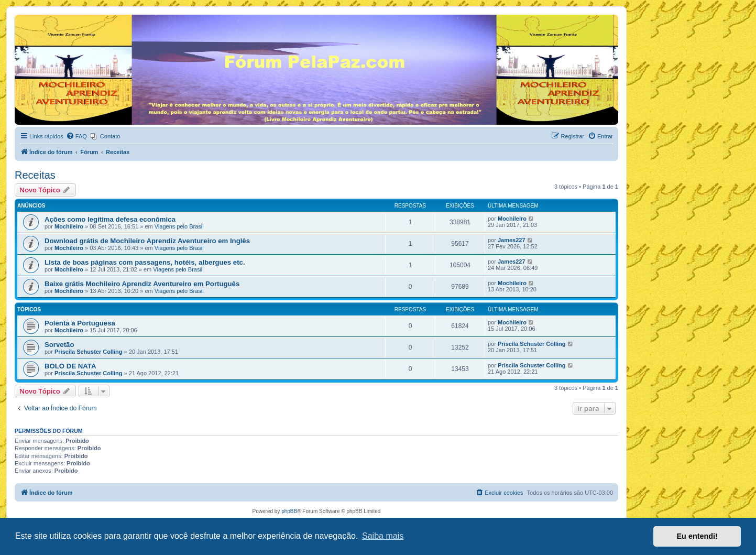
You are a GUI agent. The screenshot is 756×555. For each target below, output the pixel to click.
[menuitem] (76, 136)
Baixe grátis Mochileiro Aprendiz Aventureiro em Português (142, 284)
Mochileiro (69, 226)
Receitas (35, 175)
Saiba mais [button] (383, 536)
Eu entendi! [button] (697, 536)
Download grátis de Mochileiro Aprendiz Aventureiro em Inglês (147, 241)
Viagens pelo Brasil (179, 226)
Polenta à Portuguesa (80, 323)
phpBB (289, 511)
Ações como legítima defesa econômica (110, 219)
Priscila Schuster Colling (89, 352)
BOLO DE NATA (70, 366)
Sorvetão (59, 345)
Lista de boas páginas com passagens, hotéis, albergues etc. (145, 262)
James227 (512, 240)
